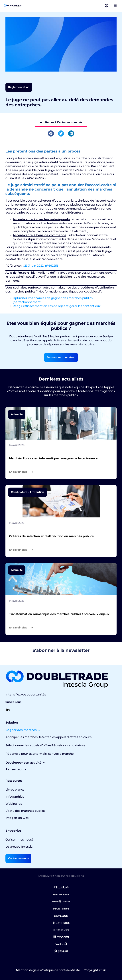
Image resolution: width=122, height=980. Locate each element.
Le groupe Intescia (19, 847)
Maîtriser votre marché (57, 754)
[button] (115, 6)
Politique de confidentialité (60, 970)
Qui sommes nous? (19, 840)
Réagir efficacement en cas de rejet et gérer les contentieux (57, 306)
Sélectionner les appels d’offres (28, 745)
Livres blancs (15, 790)
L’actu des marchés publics (25, 811)
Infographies (15, 797)
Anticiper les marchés (22, 737)
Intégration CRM (18, 818)
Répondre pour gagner (23, 754)
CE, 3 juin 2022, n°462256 (41, 266)
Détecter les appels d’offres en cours (65, 737)
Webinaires (14, 804)
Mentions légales (28, 970)
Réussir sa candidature (68, 745)
